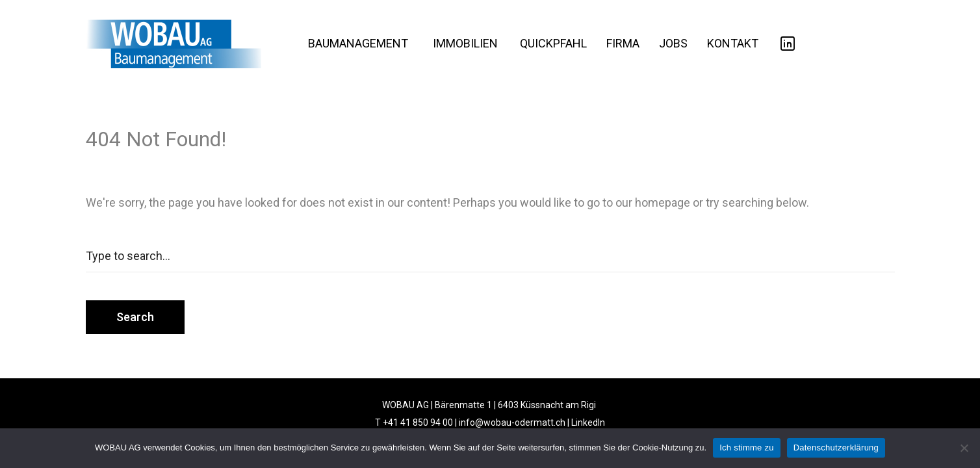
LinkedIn (588, 422)
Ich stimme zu (746, 448)
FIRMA (623, 43)
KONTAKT (733, 43)
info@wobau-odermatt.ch (512, 422)
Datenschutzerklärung (836, 448)
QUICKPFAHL (553, 43)
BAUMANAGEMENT (358, 43)
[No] (964, 448)
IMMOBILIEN (465, 43)
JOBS (673, 43)
